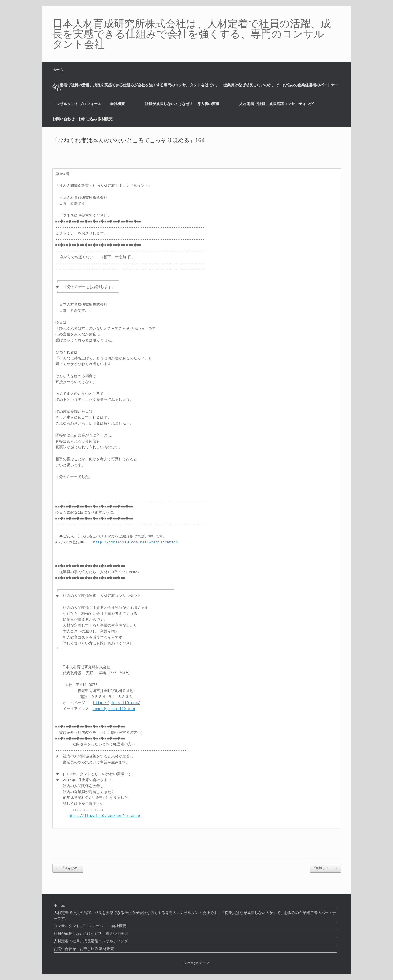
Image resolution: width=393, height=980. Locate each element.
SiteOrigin (191, 963)
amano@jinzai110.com (114, 709)
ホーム (58, 70)
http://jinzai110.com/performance (104, 816)
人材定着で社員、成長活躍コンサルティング (276, 104)
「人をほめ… (68, 868)
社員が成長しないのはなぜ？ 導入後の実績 (182, 104)
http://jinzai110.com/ (117, 703)
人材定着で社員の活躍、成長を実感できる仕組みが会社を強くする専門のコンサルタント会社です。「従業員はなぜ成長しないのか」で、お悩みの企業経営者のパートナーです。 (195, 87)
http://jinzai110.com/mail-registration (135, 542)
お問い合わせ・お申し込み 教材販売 (83, 119)
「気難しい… (325, 868)
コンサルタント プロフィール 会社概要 (89, 104)
